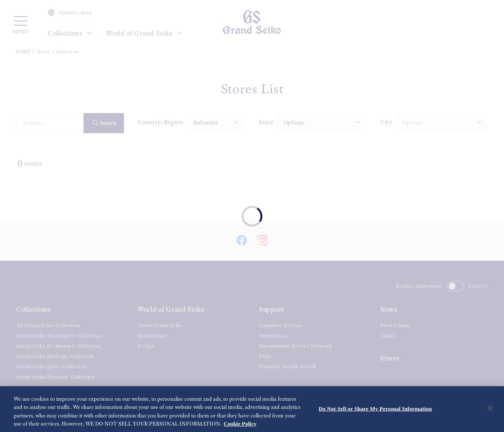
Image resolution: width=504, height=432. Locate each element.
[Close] (490, 411)
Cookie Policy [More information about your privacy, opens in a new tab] (240, 427)
